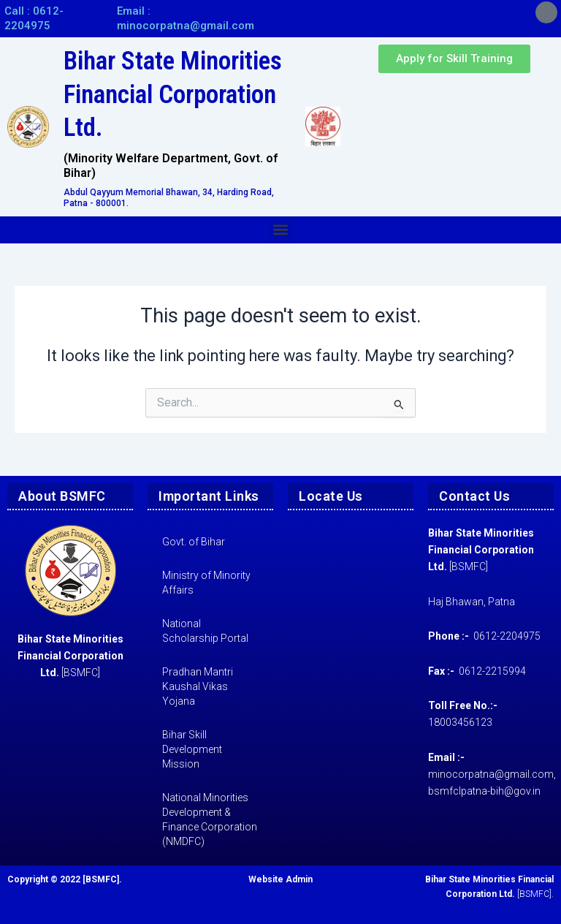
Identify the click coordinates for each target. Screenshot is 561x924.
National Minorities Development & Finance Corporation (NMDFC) (210, 819)
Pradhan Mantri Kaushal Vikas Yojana (198, 686)
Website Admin (280, 879)
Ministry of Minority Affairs (206, 583)
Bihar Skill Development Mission (192, 749)
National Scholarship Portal (205, 631)
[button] (281, 230)
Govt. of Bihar (194, 542)
